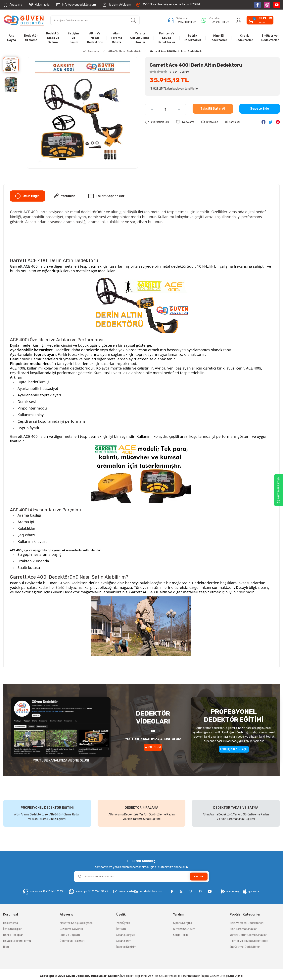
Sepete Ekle (260, 109)
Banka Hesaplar (13, 935)
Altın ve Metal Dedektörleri (247, 923)
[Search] (95, 20)
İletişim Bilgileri (13, 929)
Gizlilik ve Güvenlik (71, 929)
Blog (6, 947)
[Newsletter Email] (141, 877)
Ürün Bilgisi (27, 196)
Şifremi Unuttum (184, 929)
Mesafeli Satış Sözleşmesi (76, 923)
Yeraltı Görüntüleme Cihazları (248, 935)
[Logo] (24, 20)
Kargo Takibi (181, 935)
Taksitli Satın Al (213, 109)
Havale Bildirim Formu (17, 941)
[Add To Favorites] (158, 122)
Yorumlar (64, 196)
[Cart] (259, 20)
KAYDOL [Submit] (199, 877)
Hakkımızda (11, 923)
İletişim (121, 929)
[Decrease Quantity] (152, 109)
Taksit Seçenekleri (107, 196)
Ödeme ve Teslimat (72, 941)
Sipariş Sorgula (126, 935)
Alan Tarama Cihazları (243, 929)
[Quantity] (165, 109)
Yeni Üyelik (123, 923)
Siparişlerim (124, 941)
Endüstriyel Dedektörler (245, 947)
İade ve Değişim (70, 935)
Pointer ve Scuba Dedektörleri (249, 941)
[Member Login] (237, 20)
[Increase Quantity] (179, 109)
